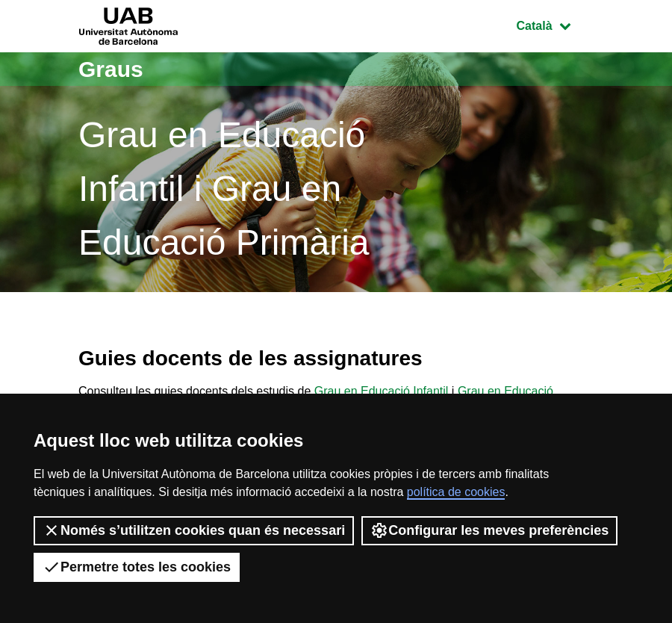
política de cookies (456, 492)
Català (555, 24)
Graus (111, 69)
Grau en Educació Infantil (382, 391)
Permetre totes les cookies (137, 567)
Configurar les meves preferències (489, 530)
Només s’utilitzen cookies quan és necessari (194, 530)
